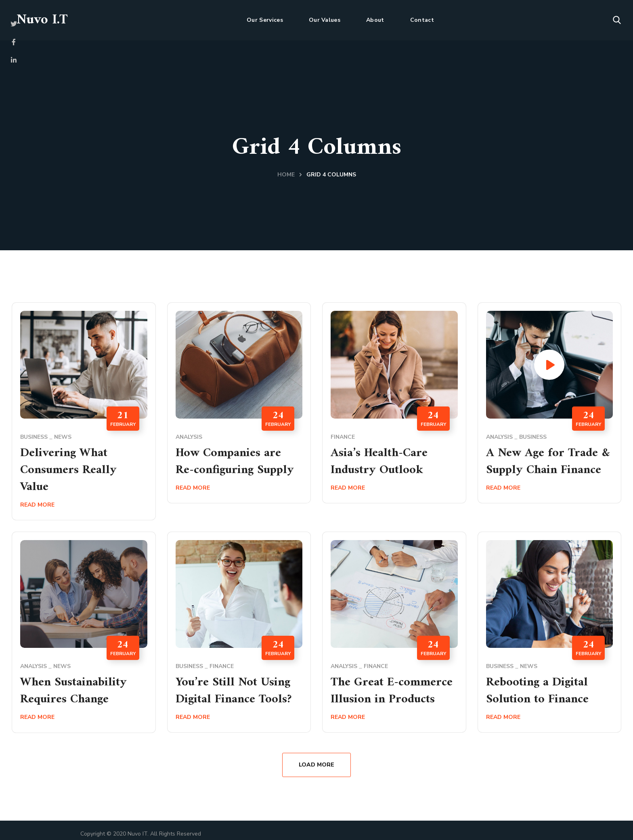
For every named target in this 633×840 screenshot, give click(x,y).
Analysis (189, 437)
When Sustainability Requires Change (73, 691)
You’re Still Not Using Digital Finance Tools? (234, 691)
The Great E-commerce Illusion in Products (392, 691)
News (63, 437)
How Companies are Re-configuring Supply (235, 462)
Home (286, 175)
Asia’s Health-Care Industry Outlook (379, 462)
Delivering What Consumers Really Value (68, 470)
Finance (343, 437)
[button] (617, 20)
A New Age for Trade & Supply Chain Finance (548, 462)
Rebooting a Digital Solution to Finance (537, 691)
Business (34, 437)
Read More (37, 505)
